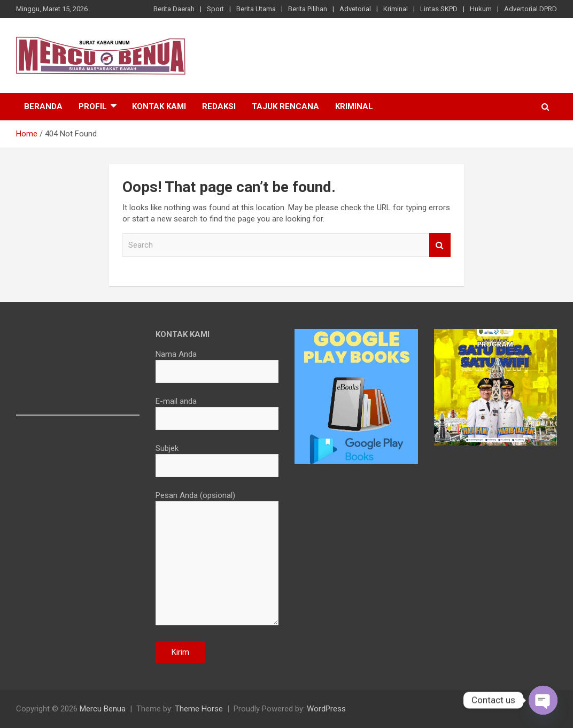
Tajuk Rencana (285, 106)
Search (440, 245)
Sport (215, 9)
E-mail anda (217, 410)
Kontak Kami (159, 106)
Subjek (217, 457)
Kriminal (396, 9)
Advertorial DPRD (531, 9)
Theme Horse (199, 709)
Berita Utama (256, 9)
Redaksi (219, 106)
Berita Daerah (174, 9)
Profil (93, 106)
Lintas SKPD (439, 9)
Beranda (43, 106)
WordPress (326, 709)
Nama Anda (217, 363)
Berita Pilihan (308, 9)
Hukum (481, 9)
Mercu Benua (103, 709)
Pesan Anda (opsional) (217, 559)
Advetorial (355, 9)
